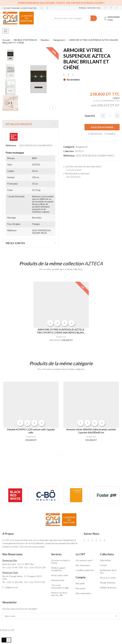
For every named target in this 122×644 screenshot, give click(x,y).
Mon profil (80, 583)
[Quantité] (110, 116)
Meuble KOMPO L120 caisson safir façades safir (31, 431)
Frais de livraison (74, 170)
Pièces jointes (15, 243)
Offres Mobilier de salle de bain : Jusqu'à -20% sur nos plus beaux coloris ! (61, 3)
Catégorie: (69, 147)
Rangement (82, 147)
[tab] (30, 124)
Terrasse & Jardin (108, 578)
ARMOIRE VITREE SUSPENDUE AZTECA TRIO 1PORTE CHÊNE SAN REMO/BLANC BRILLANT (61, 331)
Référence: (69, 156)
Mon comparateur (83, 593)
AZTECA (79, 151)
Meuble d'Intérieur (108, 583)
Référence (11, 145)
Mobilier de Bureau (108, 588)
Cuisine (103, 565)
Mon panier (81, 588)
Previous (59, 454)
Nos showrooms (73, 176)
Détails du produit (19, 124)
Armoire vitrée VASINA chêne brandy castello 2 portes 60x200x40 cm (91, 431)
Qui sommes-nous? (84, 560)
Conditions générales (85, 570)
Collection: (69, 151)
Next (63, 454)
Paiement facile (58, 580)
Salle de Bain (105, 560)
